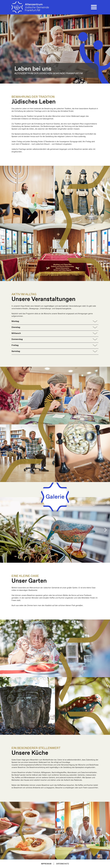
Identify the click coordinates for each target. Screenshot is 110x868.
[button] (94, 7)
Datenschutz (63, 864)
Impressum (46, 864)
